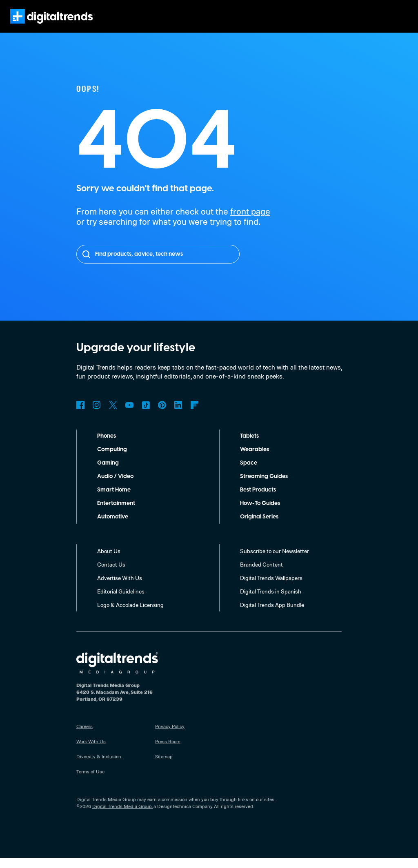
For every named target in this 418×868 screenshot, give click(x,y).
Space (248, 473)
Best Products (259, 500)
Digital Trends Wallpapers (272, 588)
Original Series (260, 527)
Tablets (250, 446)
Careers (85, 736)
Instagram (97, 415)
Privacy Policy (170, 736)
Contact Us (111, 574)
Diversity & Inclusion (98, 766)
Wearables (254, 460)
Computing (112, 460)
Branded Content (262, 574)
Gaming (108, 473)
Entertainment (116, 514)
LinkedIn (178, 415)
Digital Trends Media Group (122, 816)
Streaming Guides (265, 487)
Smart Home (114, 500)
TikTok (146, 415)
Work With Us (91, 751)
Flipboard (195, 415)
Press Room (169, 751)
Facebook (80, 415)
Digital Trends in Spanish (272, 601)
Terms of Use (91, 782)
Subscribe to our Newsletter (275, 561)
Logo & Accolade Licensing (131, 615)
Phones (108, 446)
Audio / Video (115, 487)
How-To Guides (261, 514)
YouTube (129, 415)
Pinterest (162, 415)
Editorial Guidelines (122, 601)
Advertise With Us (120, 588)
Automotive (113, 527)
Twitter (113, 415)
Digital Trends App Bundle (273, 615)
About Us (109, 561)
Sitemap (164, 766)
